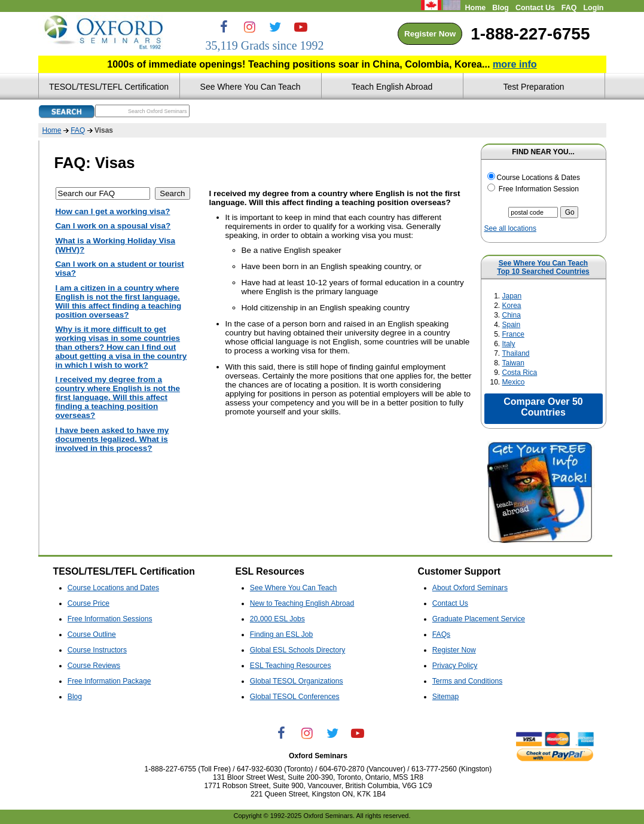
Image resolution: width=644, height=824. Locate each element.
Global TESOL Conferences (295, 697)
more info (515, 64)
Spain (512, 325)
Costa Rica (520, 373)
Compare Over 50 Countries (543, 407)
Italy (509, 344)
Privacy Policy (455, 666)
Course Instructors (97, 650)
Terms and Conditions (467, 681)
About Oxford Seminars (470, 588)
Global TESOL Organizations (297, 681)
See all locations (510, 228)
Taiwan (513, 363)
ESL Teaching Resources (291, 666)
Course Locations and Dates (113, 588)
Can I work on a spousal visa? (113, 226)
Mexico (514, 382)
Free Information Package (109, 681)
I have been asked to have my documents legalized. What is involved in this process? (112, 439)
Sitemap (446, 697)
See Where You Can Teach (543, 263)
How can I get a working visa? (113, 211)
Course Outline (92, 634)
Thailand (516, 353)
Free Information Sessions (110, 619)
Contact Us (535, 8)
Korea (512, 306)
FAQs (441, 634)
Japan (512, 296)
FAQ (569, 8)
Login (593, 8)
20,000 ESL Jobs (277, 619)
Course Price (88, 603)
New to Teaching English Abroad (302, 603)
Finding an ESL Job (282, 634)
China (512, 315)
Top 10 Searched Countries (543, 271)
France (513, 334)
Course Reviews (94, 666)
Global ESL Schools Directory (297, 650)
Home (475, 8)
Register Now (430, 34)
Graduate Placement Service (479, 619)
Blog (500, 8)
